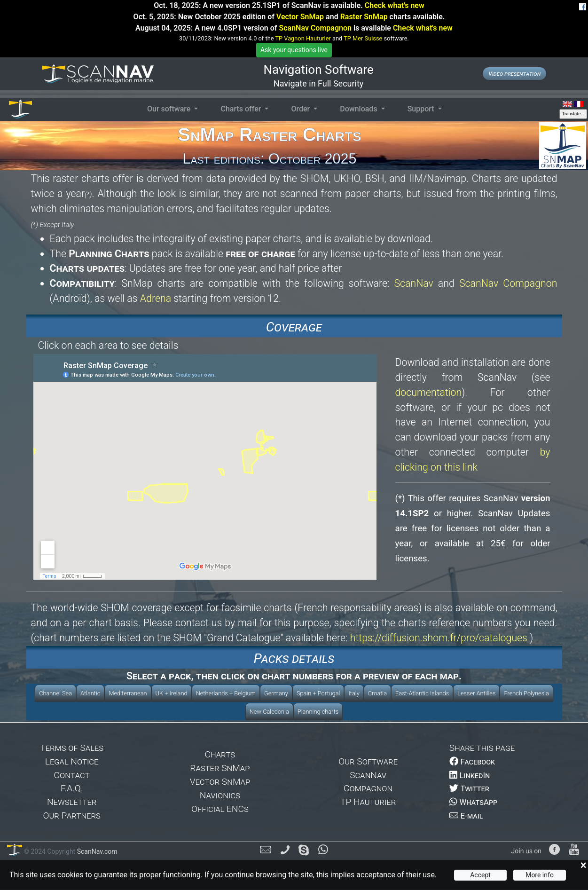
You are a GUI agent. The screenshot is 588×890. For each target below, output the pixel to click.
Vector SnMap (300, 17)
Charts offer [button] (242, 109)
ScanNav (413, 283)
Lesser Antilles (476, 693)
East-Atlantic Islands (422, 693)
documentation (429, 392)
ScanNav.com (96, 851)
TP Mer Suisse (363, 38)
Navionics (220, 795)
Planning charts (318, 712)
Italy (354, 693)
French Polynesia (526, 693)
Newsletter (72, 802)
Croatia (377, 693)
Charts (220, 754)
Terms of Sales (72, 748)
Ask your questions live (294, 50)
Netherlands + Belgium (226, 693)
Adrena (156, 298)
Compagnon (368, 788)
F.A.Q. (72, 788)
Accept (480, 875)
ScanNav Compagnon (315, 28)
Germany (276, 693)
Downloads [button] (359, 109)
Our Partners (71, 815)
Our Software (368, 761)
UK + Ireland (172, 693)
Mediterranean (128, 693)
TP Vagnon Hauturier (303, 38)
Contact (72, 775)
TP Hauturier (368, 802)
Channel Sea (55, 693)
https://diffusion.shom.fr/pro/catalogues (439, 638)
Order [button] (301, 109)
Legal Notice (72, 761)
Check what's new (395, 5)
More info (540, 875)
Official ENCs (220, 809)
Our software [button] (170, 109)
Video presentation (514, 74)
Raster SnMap (364, 17)
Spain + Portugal (318, 693)
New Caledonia (269, 712)
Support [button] (422, 109)
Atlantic (90, 693)
